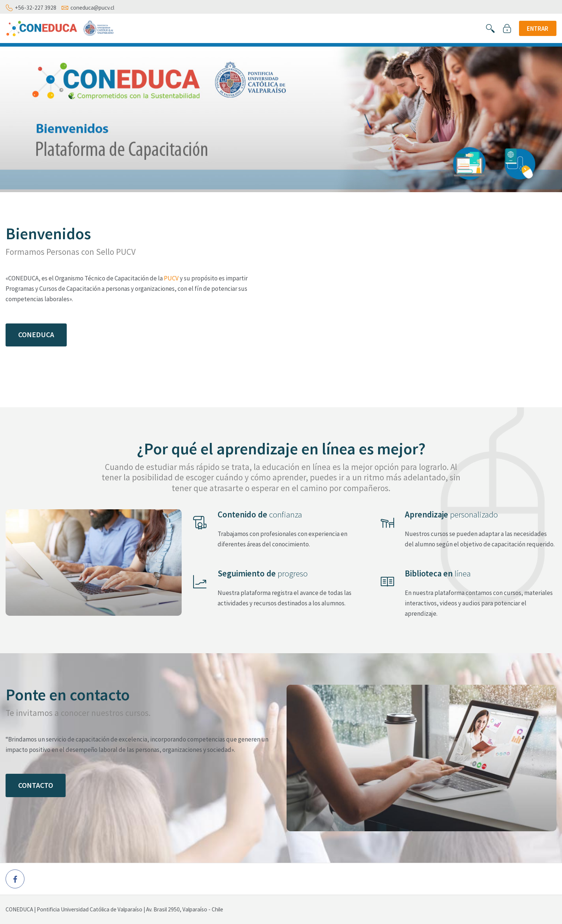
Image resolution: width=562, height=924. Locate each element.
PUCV (171, 278)
